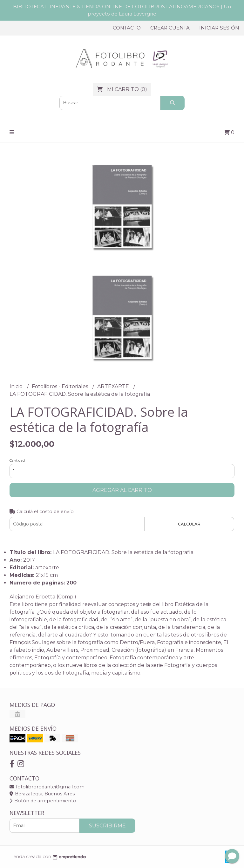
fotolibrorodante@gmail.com (47, 787)
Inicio (17, 386)
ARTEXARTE (114, 386)
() (122, 89)
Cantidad (17, 460)
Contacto (127, 28)
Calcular (189, 524)
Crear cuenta (170, 28)
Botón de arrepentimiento (43, 801)
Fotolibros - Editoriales (61, 386)
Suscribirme (107, 826)
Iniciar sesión (219, 28)
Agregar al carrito (122, 490)
